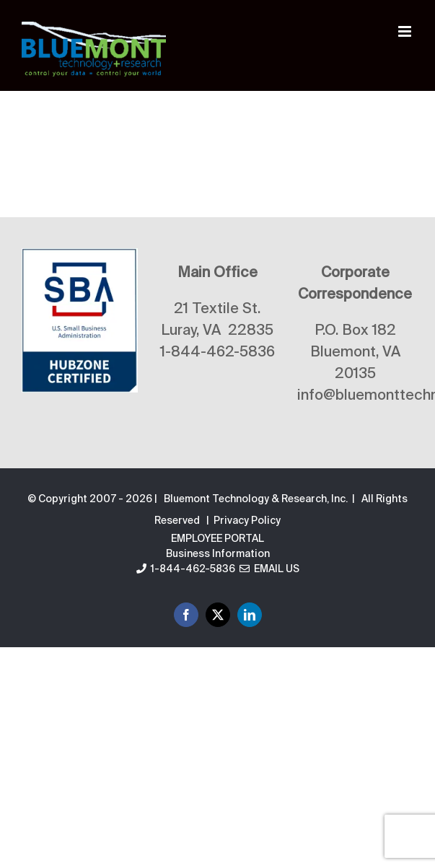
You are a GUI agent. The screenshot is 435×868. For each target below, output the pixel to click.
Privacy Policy (247, 521)
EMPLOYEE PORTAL (217, 539)
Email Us (269, 569)
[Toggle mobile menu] (406, 31)
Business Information (218, 554)
